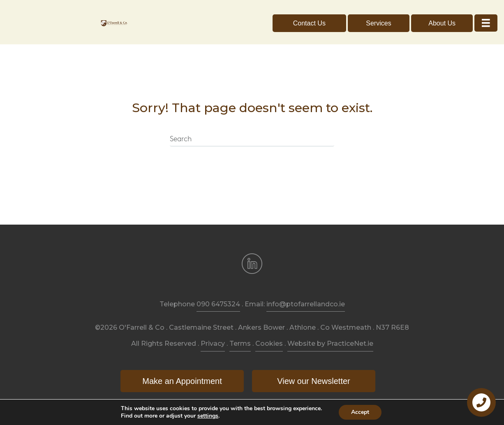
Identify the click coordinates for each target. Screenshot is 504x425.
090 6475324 (218, 304)
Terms (240, 343)
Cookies (269, 343)
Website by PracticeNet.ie (330, 343)
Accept (360, 412)
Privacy (213, 343)
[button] (309, 23)
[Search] (252, 140)
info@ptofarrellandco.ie (306, 304)
